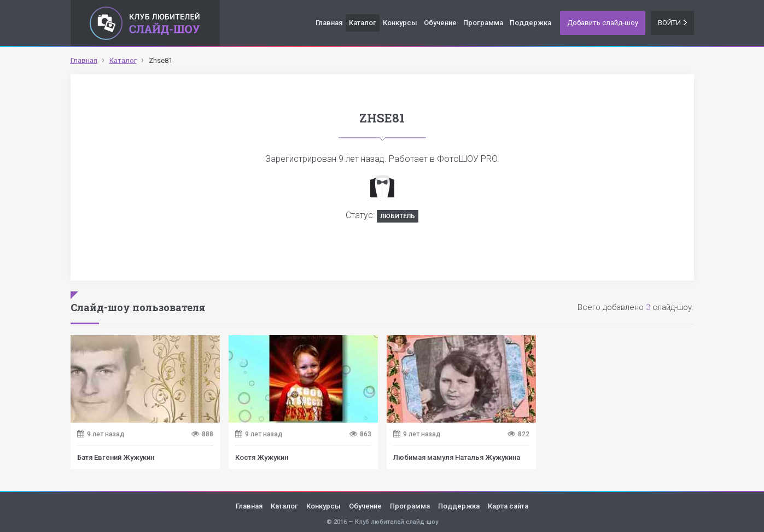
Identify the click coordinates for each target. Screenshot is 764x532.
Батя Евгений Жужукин (116, 457)
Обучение (440, 23)
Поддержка (530, 23)
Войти (672, 23)
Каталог (363, 23)
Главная (329, 23)
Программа (483, 23)
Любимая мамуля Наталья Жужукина (457, 457)
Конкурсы (400, 23)
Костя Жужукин (262, 457)
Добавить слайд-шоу (603, 23)
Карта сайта (508, 506)
